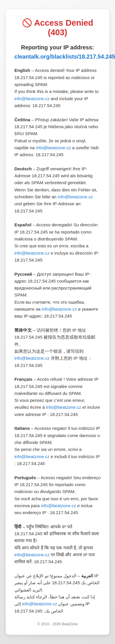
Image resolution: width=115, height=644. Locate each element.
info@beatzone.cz (32, 99)
